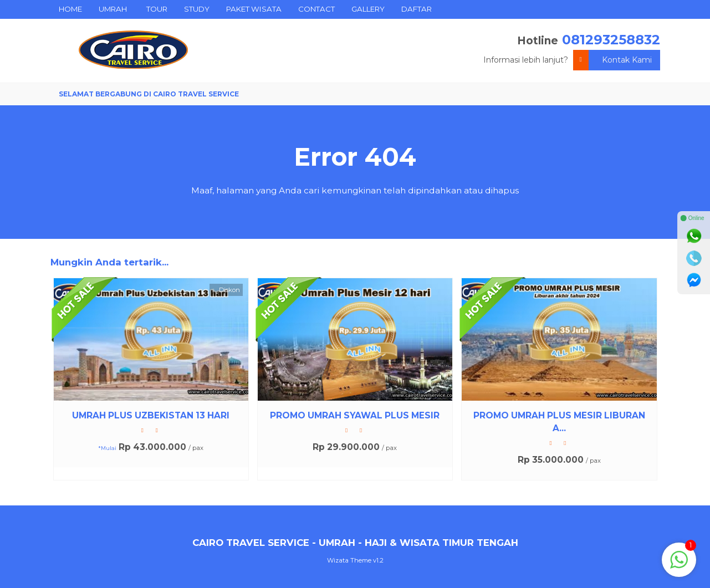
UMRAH (113, 9)
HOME (70, 9)
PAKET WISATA (254, 9)
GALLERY (368, 9)
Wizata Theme (349, 560)
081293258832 (611, 40)
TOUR (157, 9)
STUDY (197, 9)
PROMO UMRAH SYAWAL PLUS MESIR (355, 415)
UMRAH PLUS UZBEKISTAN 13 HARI (151, 415)
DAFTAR (417, 9)
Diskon (226, 290)
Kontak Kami (612, 60)
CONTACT (316, 9)
